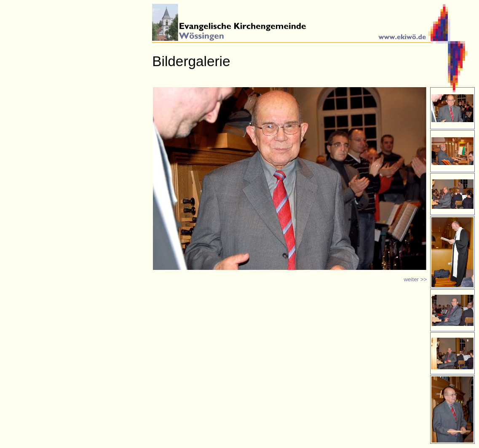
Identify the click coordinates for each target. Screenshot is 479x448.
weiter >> (415, 279)
